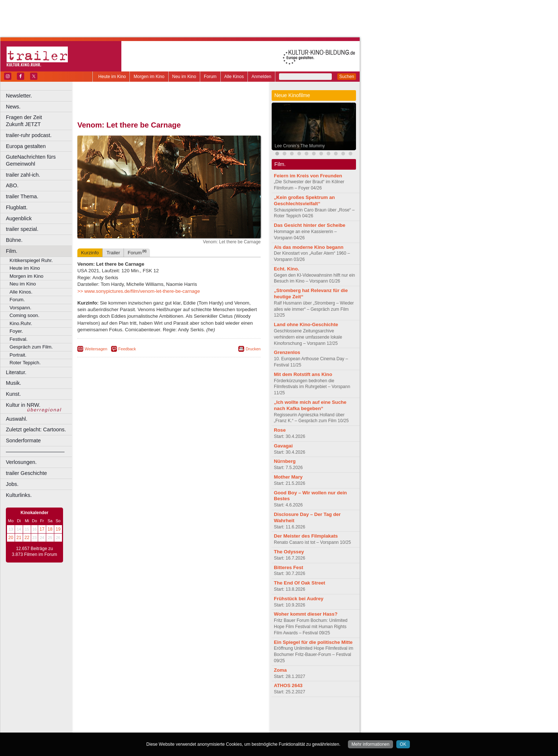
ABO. (12, 185)
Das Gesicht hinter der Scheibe (310, 225)
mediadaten (229, 715)
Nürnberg (285, 461)
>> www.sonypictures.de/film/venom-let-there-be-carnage (139, 291)
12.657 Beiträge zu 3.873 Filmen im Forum (34, 552)
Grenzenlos (287, 352)
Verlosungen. (21, 462)
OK (403, 744)
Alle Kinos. (21, 292)
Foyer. (16, 331)
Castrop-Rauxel (151, 727)
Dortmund (179, 727)
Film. (12, 251)
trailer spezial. (22, 229)
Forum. (17, 300)
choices (130, 721)
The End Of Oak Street (300, 583)
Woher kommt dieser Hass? (306, 614)
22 (27, 538)
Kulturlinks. (19, 495)
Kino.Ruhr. (21, 323)
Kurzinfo (90, 253)
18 (50, 529)
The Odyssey (289, 552)
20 (11, 538)
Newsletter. (19, 96)
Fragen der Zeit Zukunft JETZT (40, 121)
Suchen (347, 77)
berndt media (137, 715)
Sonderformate (23, 440)
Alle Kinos (234, 77)
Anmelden (261, 77)
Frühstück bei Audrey (299, 599)
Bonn (129, 727)
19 (58, 529)
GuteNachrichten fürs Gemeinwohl (31, 160)
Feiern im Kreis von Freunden (308, 176)
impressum (165, 715)
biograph (110, 721)
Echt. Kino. (287, 269)
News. (13, 107)
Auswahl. (16, 419)
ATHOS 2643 (288, 685)
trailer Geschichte (26, 473)
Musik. (14, 383)
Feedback (127, 349)
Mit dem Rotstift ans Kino (303, 374)
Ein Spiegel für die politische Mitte (313, 642)
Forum (210, 77)
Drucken (253, 349)
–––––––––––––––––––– (35, 451)
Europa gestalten (26, 146)
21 (19, 538)
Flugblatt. (17, 207)
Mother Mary (288, 477)
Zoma (280, 670)
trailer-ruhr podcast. (29, 135)
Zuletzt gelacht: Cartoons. (36, 429)
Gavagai (283, 446)
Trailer (113, 253)
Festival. (19, 339)
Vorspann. (20, 308)
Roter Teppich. (25, 363)
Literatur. (16, 372)
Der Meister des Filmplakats (306, 536)
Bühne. (14, 240)
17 (42, 529)
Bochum (113, 727)
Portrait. (18, 355)
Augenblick (19, 218)
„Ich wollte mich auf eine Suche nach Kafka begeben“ (310, 405)
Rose (280, 430)
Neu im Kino (184, 77)
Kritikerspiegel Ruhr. (31, 260)
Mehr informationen (370, 744)
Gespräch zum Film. (31, 347)
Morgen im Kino (149, 77)
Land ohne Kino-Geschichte (306, 324)
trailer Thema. (22, 196)
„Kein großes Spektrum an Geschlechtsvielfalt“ (304, 200)
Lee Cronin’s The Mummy (300, 146)
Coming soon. (24, 315)
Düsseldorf (201, 727)
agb (210, 715)
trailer (169, 721)
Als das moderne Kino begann (309, 247)
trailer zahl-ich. (23, 175)
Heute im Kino (112, 77)
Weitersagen (96, 349)
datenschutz (191, 715)
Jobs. (12, 484)
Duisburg (223, 727)
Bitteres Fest (289, 567)
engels (147, 721)
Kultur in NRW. (23, 405)
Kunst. (13, 394)
